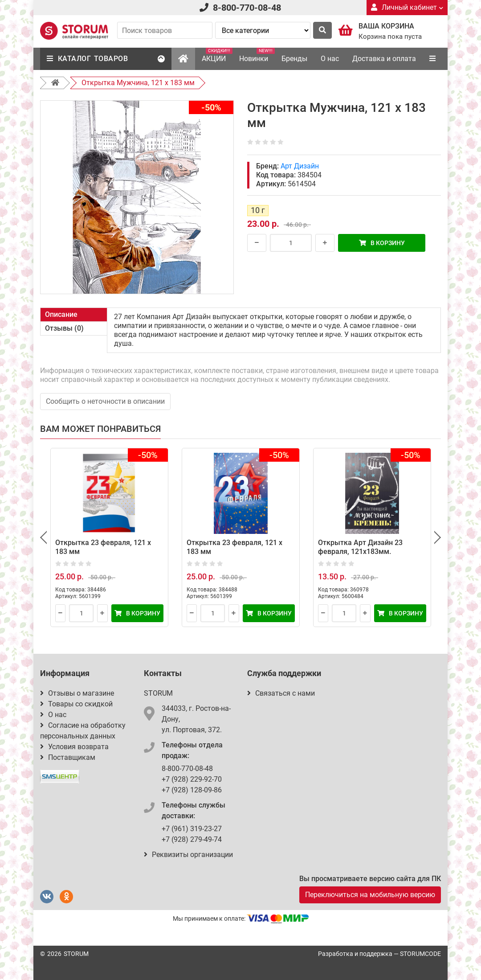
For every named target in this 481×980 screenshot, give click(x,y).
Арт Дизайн (300, 166)
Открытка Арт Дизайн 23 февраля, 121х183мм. (360, 547)
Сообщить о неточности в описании (105, 401)
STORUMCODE (420, 954)
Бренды (294, 59)
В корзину (382, 243)
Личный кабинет (407, 7)
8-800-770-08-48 (247, 8)
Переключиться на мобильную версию (370, 895)
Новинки (257, 55)
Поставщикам (68, 757)
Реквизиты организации (188, 855)
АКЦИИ (217, 55)
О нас (330, 59)
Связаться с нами (281, 693)
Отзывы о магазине (77, 693)
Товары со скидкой (76, 704)
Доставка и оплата (384, 59)
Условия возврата (74, 747)
